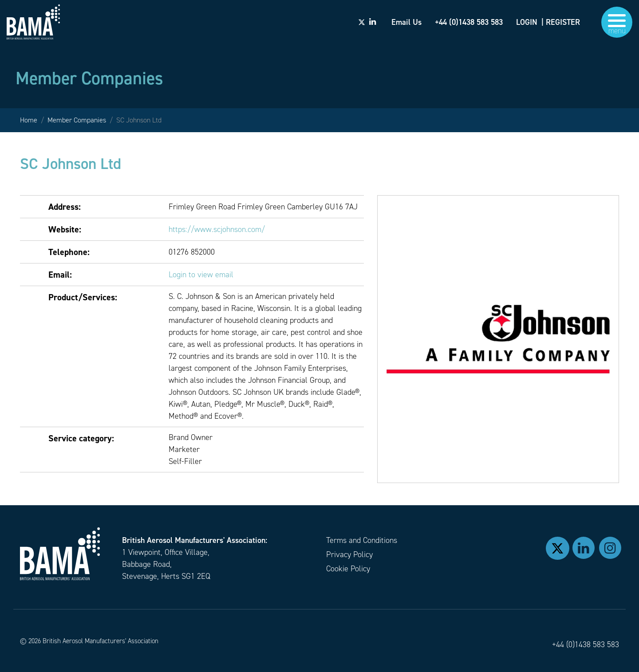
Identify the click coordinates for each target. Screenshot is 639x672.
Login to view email (201, 275)
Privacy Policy (349, 554)
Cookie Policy (348, 569)
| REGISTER (561, 22)
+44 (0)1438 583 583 (586, 644)
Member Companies (77, 120)
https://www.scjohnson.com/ (217, 229)
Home (29, 120)
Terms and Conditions (362, 540)
